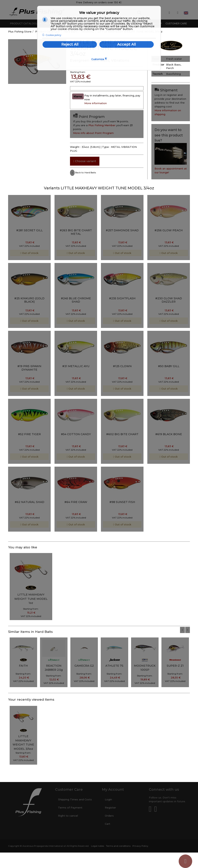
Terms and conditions (118, 846)
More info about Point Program (93, 133)
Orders (109, 816)
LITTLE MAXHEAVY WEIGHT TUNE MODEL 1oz (31, 599)
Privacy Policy (140, 846)
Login (108, 799)
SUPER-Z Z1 (175, 666)
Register (110, 808)
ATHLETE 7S (114, 666)
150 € (118, 2)
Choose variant (85, 161)
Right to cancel (68, 816)
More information (96, 103)
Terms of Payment (70, 808)
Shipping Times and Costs (75, 799)
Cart (108, 824)
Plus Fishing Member (102, 125)
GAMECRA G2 (84, 666)
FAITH (23, 666)
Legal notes (98, 846)
